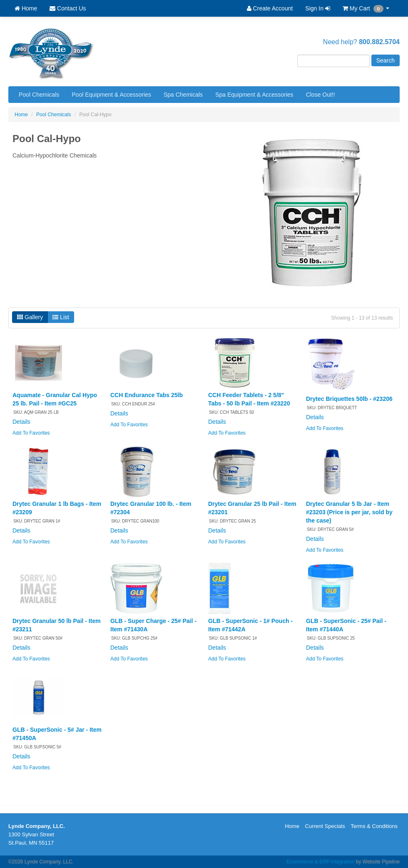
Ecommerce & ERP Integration (320, 862)
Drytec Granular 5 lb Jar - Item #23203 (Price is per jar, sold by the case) (349, 512)
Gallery (30, 317)
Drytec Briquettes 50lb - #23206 (349, 399)
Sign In (317, 8)
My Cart (366, 9)
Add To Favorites (31, 433)
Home (26, 8)
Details (21, 422)
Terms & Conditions (374, 826)
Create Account (270, 8)
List (61, 317)
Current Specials (325, 826)
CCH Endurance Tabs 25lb (147, 395)
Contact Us (68, 8)
